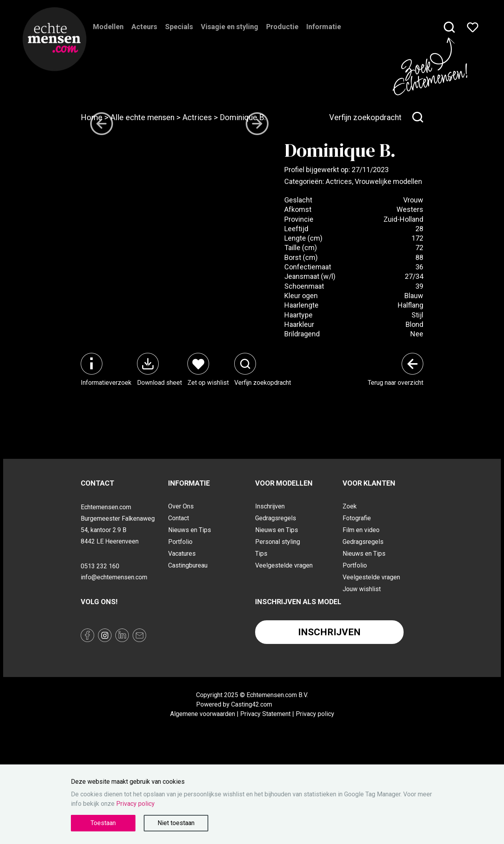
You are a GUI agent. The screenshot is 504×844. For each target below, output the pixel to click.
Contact (179, 603)
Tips (261, 638)
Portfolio (180, 626)
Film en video (361, 615)
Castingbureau (188, 650)
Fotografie (357, 603)
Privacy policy (135, 804)
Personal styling (278, 626)
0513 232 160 (100, 650)
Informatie (324, 38)
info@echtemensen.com (114, 662)
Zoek (350, 591)
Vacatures (182, 638)
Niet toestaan (176, 823)
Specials (179, 38)
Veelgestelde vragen (284, 650)
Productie (282, 38)
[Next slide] (257, 335)
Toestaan (103, 823)
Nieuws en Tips (190, 615)
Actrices (197, 117)
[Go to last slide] (102, 335)
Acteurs (144, 38)
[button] (113, 397)
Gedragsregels (276, 603)
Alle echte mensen (142, 117)
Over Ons (181, 591)
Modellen (108, 38)
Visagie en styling (230, 38)
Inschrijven (270, 591)
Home (92, 117)
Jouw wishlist (362, 674)
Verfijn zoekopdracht (376, 117)
